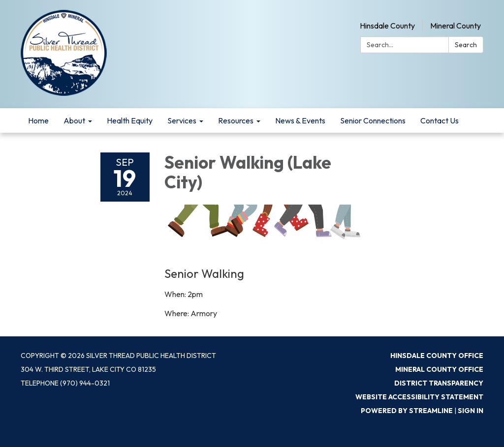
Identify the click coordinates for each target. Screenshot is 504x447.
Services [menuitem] (182, 120)
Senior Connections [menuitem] (373, 120)
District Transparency (439, 383)
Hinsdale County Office (437, 356)
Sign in (471, 411)
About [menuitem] (74, 120)
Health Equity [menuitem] (130, 120)
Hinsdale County (387, 26)
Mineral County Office (439, 369)
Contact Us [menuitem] (440, 120)
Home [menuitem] (38, 120)
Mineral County (456, 26)
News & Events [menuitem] (300, 120)
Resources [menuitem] (236, 120)
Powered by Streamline (407, 411)
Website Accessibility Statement (419, 397)
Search (466, 45)
